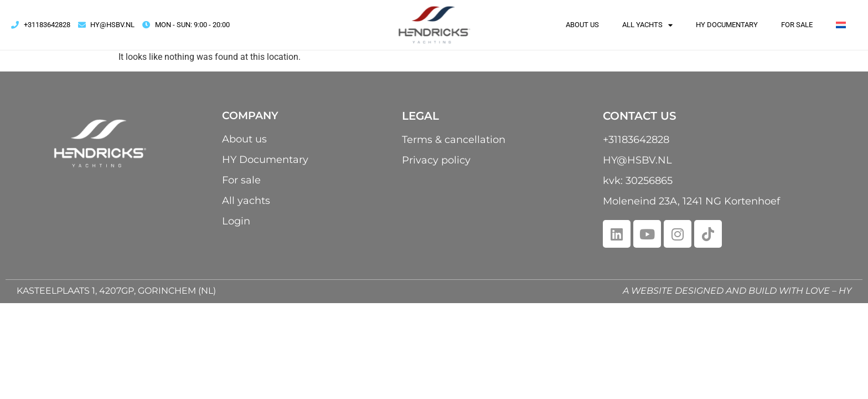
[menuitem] (841, 25)
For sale (797, 25)
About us (582, 25)
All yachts (647, 25)
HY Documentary (727, 25)
